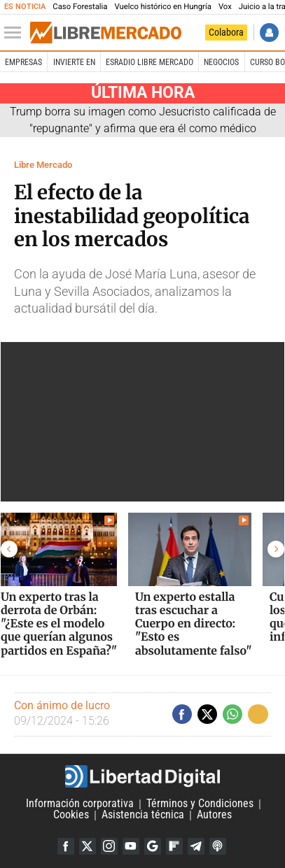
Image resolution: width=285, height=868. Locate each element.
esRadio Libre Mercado (150, 62)
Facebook (66, 846)
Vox (225, 7)
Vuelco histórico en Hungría (162, 7)
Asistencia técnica (143, 815)
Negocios (221, 62)
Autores (214, 815)
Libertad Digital (142, 776)
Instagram (109, 846)
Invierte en (74, 62)
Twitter (88, 846)
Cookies (71, 815)
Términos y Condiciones (200, 804)
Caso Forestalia (80, 7)
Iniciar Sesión (269, 33)
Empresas (23, 62)
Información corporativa (80, 804)
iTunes (218, 846)
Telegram (196, 846)
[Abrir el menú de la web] (16, 33)
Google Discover (153, 846)
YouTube (131, 846)
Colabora (226, 32)
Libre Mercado (43, 165)
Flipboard (174, 846)
